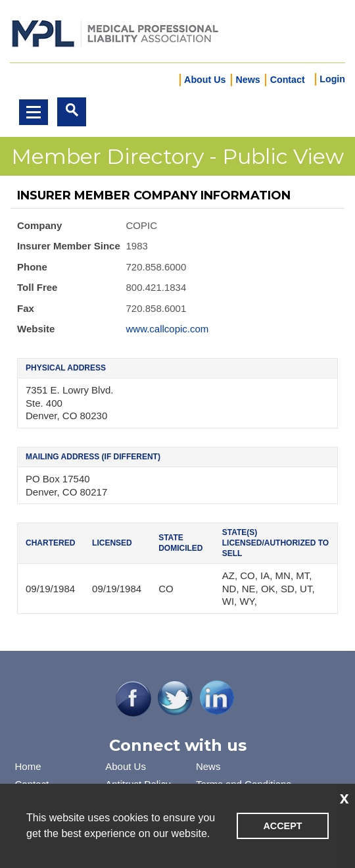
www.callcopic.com (168, 329)
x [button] (344, 798)
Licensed (112, 543)
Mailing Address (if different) (93, 457)
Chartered (50, 543)
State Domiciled (180, 543)
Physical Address (66, 368)
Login (332, 79)
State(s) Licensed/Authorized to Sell (275, 543)
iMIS (115, 32)
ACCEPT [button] (282, 826)
